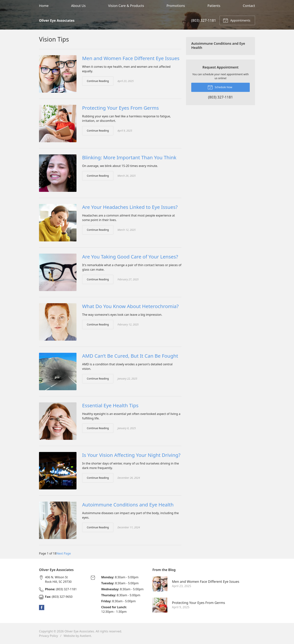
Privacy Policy (48, 636)
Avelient (85, 636)
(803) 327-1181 (204, 20)
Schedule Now (220, 87)
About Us (78, 6)
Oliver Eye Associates (79, 631)
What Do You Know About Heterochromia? (130, 306)
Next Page (64, 553)
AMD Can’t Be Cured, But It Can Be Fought (130, 356)
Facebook (42, 608)
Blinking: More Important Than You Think (129, 157)
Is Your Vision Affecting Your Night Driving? (131, 455)
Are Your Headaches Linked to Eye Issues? (130, 207)
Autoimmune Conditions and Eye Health (128, 505)
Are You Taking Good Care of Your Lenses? (130, 257)
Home (44, 6)
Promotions (176, 6)
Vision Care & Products (126, 6)
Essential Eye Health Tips (110, 405)
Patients (214, 6)
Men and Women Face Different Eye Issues (131, 58)
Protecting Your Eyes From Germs (120, 108)
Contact (249, 6)
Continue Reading (98, 81)
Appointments (237, 20)
